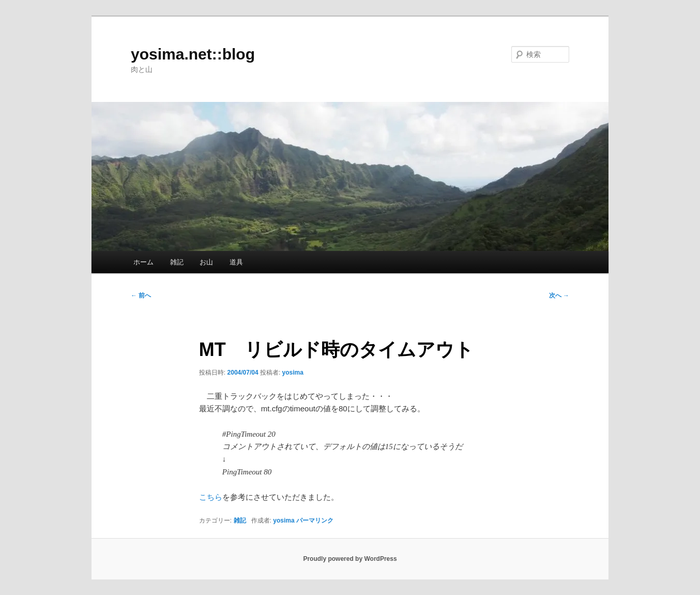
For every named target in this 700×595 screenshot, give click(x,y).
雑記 (177, 262)
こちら (211, 497)
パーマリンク (315, 520)
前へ (141, 295)
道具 (236, 262)
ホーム (143, 262)
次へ (559, 295)
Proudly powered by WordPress (350, 559)
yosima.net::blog (193, 54)
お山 (206, 262)
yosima (293, 373)
